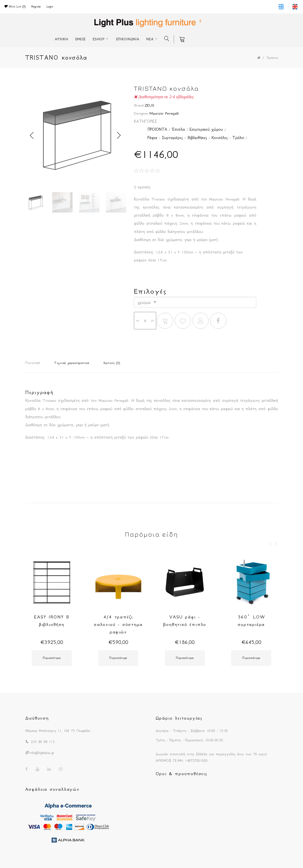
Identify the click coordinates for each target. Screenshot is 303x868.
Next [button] (119, 136)
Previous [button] (32, 136)
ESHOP (99, 39)
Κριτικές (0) (112, 363)
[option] (76, 135)
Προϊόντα (272, 58)
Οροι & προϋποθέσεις (181, 774)
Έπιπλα (178, 129)
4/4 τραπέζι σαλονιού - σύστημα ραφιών (118, 624)
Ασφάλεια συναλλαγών (52, 789)
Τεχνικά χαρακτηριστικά (72, 363)
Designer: (142, 113)
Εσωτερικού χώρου (206, 129)
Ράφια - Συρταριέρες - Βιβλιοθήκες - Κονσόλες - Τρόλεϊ (196, 138)
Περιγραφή (33, 363)
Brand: (139, 105)
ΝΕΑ (150, 39)
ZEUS (149, 105)
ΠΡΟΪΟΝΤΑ (157, 129)
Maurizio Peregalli (164, 113)
